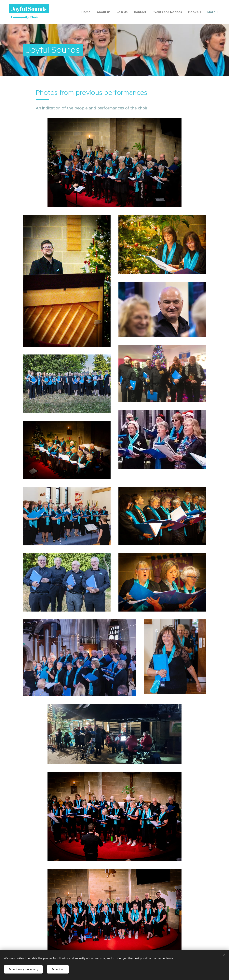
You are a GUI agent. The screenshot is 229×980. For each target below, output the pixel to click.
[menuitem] (87, 12)
